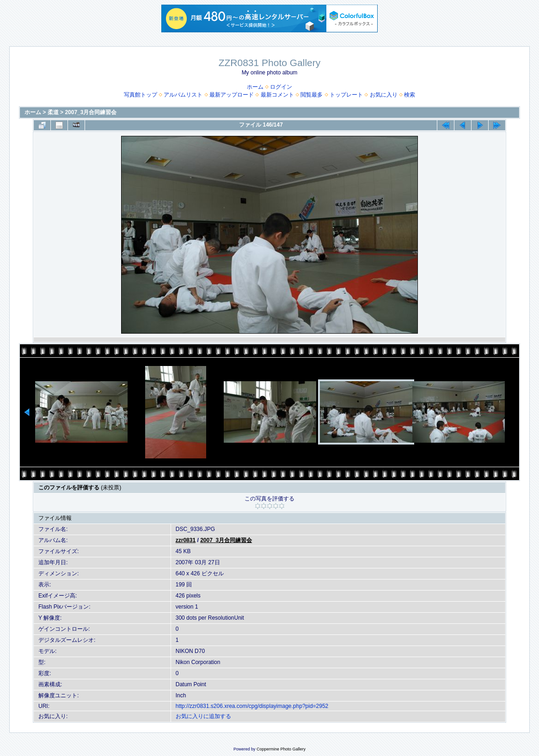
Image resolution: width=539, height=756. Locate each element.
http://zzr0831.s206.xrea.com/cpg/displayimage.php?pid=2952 (252, 706)
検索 (410, 95)
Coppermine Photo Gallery (281, 749)
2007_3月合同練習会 (91, 112)
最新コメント (277, 95)
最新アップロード (232, 95)
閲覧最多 (312, 95)
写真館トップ (141, 95)
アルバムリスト (183, 95)
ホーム (255, 87)
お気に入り (384, 95)
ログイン (281, 87)
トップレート (346, 95)
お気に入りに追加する (203, 716)
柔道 (53, 112)
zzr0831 (186, 540)
